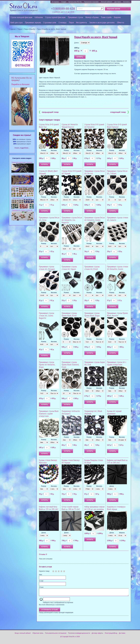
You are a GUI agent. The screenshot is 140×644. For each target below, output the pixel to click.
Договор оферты (97, 635)
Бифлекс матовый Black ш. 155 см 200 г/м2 (117, 461)
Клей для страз (17, 22)
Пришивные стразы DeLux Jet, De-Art (95, 172)
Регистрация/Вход (111, 635)
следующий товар (119, 112)
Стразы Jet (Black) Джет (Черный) (48, 172)
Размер (44, 150)
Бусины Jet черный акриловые (114, 412)
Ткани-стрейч (106, 17)
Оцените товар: (44, 571)
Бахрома (117, 17)
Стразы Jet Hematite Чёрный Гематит (70, 126)
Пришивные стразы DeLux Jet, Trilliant (117, 172)
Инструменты (81, 22)
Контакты (127, 2)
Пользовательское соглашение (56, 635)
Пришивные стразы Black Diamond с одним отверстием (49, 414)
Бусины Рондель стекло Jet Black (94, 461)
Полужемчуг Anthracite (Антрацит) (71, 412)
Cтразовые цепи (50, 22)
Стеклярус (63, 22)
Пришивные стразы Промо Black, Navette (117, 314)
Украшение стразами (91, 2)
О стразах (55, 2)
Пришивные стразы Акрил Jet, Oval (95, 363)
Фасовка (54, 150)
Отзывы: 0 (43, 554)
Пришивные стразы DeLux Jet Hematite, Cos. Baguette (72, 220)
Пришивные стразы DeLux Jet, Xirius (49, 219)
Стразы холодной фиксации (21, 17)
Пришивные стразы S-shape (22, 198)
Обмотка (121, 22)
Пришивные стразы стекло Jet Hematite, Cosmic (118, 268)
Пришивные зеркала (33, 22)
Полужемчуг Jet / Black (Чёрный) (93, 412)
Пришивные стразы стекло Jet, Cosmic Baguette (47, 316)
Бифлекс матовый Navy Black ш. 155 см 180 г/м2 (49, 508)
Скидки (64, 2)
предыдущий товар (49, 112)
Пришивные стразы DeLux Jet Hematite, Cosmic (95, 219)
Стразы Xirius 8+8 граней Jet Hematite (94, 126)
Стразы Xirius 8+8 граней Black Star (49, 126)
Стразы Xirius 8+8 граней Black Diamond (117, 126)
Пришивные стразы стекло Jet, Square (69, 268)
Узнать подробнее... (22, 148)
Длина (76, 43)
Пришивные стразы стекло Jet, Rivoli (92, 268)
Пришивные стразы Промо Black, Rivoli (69, 314)
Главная (13, 29)
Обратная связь (38, 635)
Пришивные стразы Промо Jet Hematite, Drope (47, 365)
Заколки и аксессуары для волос (102, 22)
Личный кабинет (106, 2)
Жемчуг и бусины (92, 17)
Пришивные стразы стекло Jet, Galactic (118, 219)
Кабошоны (39, 17)
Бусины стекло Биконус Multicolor (48, 461)
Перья (71, 22)
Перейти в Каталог (20, 84)
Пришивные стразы (76, 17)
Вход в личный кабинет (23, 635)
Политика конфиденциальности (79, 635)
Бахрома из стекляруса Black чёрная (116, 508)
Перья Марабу (30, 29)
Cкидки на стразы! (22, 135)
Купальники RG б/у (75, 2)
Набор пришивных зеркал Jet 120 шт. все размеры (94, 508)
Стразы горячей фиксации (55, 17)
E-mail (41, 581)
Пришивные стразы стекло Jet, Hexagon (47, 268)
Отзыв (41, 587)
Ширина (122, 533)
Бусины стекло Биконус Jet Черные (71, 461)
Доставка (118, 2)
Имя (40, 575)
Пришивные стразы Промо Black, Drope (92, 314)
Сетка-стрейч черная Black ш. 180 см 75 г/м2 (71, 508)
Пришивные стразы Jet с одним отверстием (117, 363)
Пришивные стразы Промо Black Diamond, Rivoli (70, 365)
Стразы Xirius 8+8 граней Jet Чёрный (71, 172)
